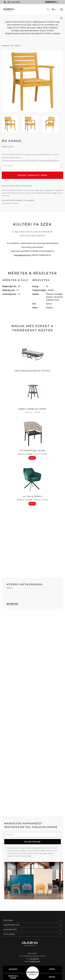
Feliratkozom (32, 842)
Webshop (51, 2)
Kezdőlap (5, 46)
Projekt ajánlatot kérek (32, 175)
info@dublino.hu (35, 961)
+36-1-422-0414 (34, 959)
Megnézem (12, 604)
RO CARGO (16, 46)
